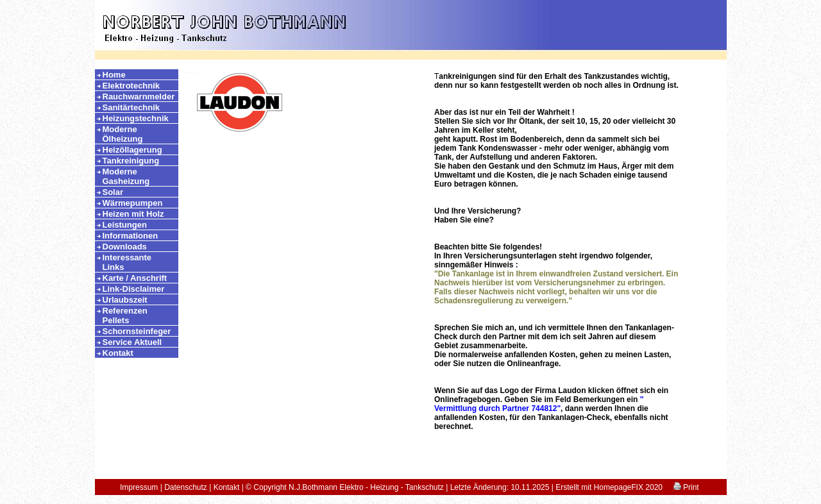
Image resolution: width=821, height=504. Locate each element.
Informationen (131, 236)
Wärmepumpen (133, 203)
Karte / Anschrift (135, 278)
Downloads (125, 247)
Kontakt (118, 353)
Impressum (139, 487)
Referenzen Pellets (125, 315)
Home (114, 75)
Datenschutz (186, 487)
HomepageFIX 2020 (628, 487)
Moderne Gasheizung (126, 176)
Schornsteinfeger (137, 331)
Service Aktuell (132, 342)
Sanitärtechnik (131, 107)
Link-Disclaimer (134, 289)
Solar (113, 192)
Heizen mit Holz (133, 214)
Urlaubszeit (125, 300)
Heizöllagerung (132, 150)
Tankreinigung (131, 161)
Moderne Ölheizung (123, 134)
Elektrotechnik (131, 86)
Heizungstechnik (136, 118)
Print (686, 487)
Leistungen (125, 225)
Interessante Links (127, 262)
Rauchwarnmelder (139, 97)
